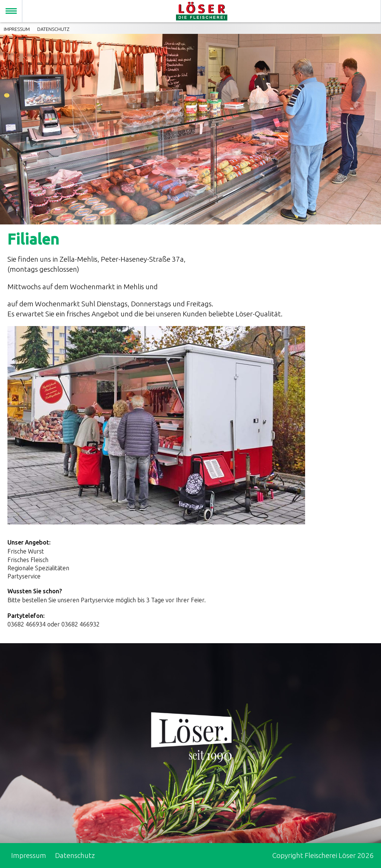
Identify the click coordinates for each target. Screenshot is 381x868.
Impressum (17, 29)
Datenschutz (53, 29)
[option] (190, 129)
